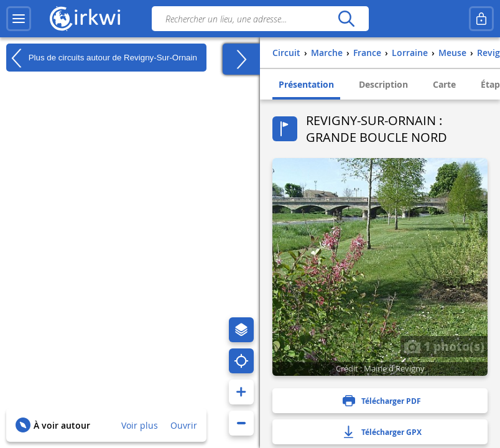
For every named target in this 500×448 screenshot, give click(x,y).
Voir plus (140, 425)
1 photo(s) (444, 346)
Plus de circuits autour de (102, 58)
